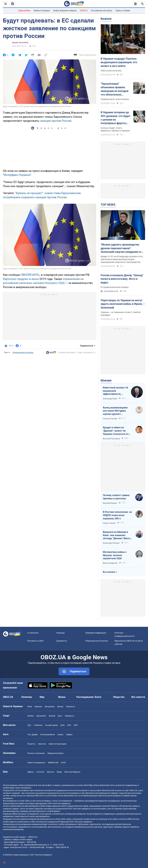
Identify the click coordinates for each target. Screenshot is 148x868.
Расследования (85, 697)
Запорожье (50, 706)
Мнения (106, 380)
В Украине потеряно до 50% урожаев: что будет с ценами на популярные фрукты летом (116, 118)
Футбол (31, 716)
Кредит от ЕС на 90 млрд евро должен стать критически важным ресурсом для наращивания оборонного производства (122, 259)
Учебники (38, 725)
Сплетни (40, 772)
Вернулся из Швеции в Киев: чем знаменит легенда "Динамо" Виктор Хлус (117, 535)
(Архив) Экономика (20, 43)
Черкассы (70, 706)
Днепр (60, 706)
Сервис (69, 735)
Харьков (38, 706)
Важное (106, 19)
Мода (59, 772)
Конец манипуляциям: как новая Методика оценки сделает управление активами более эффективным (115, 411)
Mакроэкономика (55, 753)
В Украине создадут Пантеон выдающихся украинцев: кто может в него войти (119, 62)
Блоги (98, 697)
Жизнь (62, 697)
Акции (60, 735)
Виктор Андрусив (110, 563)
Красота (51, 772)
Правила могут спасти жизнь (115, 99)
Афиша (31, 772)
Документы (62, 641)
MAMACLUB (53, 763)
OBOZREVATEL (30, 275)
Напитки (42, 744)
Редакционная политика (23, 353)
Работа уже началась (111, 71)
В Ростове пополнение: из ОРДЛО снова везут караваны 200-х (117, 515)
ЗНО (69, 725)
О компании (33, 633)
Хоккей (52, 716)
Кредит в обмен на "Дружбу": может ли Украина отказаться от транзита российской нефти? (116, 431)
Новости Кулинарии (58, 744)
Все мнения (109, 572)
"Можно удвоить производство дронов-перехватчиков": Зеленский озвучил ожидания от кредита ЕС (121, 248)
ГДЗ (29, 725)
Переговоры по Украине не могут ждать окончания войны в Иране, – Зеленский (123, 304)
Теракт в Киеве (123, 11)
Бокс (60, 716)
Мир (42, 697)
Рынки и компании (36, 753)
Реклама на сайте (35, 641)
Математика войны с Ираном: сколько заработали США (115, 555)
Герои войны (24, 11)
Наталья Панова (110, 419)
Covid (63, 763)
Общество (119, 697)
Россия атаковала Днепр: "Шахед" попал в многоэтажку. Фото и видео (122, 279)
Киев (30, 706)
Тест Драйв (32, 735)
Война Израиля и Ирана (65, 11)
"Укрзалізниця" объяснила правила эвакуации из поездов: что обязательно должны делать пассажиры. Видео (115, 89)
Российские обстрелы (102, 11)
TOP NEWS (108, 205)
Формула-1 (70, 716)
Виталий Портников (111, 439)
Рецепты (31, 744)
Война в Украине (42, 11)
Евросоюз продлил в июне (21, 279)
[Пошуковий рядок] (142, 4)
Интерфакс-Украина (17, 175)
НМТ (76, 725)
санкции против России (56, 121)
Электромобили (48, 735)
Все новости (138, 697)
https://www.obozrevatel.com (101, 785)
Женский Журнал (72, 772)
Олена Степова (109, 523)
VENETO (84, 11)
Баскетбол (41, 716)
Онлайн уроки (52, 725)
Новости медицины (36, 763)
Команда (60, 633)
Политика (27, 697)
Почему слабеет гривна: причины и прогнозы (116, 497)
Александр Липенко (111, 543)
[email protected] (37, 847)
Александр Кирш (110, 399)
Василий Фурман (110, 503)
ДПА (63, 725)
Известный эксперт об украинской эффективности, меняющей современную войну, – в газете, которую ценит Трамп (115, 391)
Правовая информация (96, 633)
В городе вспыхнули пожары (115, 287)
